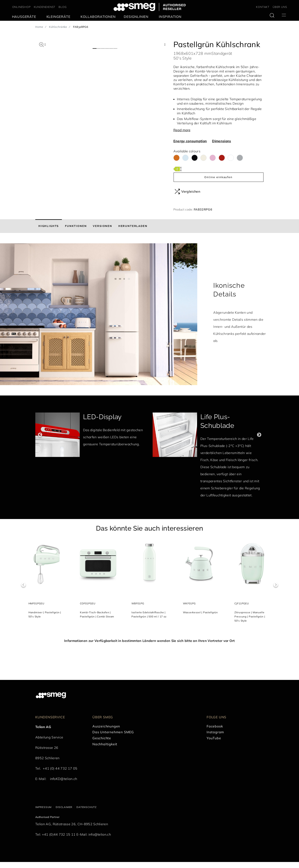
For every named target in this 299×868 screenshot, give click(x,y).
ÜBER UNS (280, 7)
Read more (182, 130)
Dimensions (221, 141)
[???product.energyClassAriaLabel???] (178, 169)
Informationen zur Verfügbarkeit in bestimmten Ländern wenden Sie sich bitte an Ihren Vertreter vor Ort (149, 647)
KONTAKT (263, 7)
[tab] (49, 232)
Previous (40, 441)
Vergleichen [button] (187, 191)
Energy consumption (190, 141)
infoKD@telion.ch (64, 785)
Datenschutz (86, 813)
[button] (41, 44)
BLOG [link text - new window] (62, 7)
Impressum (43, 813)
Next (259, 441)
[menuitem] (25, 17)
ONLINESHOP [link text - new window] (21, 7)
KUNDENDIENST (45, 7)
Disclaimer (64, 813)
